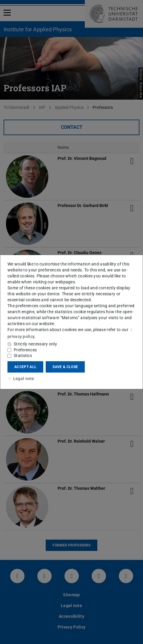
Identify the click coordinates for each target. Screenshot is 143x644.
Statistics (23, 356)
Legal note (21, 379)
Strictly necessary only (35, 344)
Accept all (25, 367)
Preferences (25, 350)
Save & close (65, 367)
